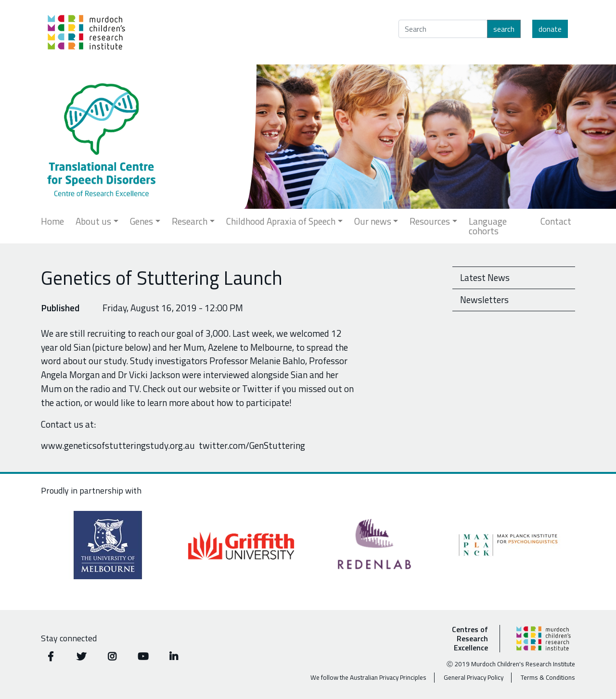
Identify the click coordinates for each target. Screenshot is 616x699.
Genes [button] (141, 221)
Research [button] (190, 221)
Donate (550, 29)
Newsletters (484, 299)
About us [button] (93, 221)
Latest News (485, 277)
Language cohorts (488, 226)
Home (52, 221)
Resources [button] (430, 221)
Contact (556, 221)
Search (504, 29)
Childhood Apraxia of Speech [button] (281, 221)
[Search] (443, 29)
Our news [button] (373, 221)
